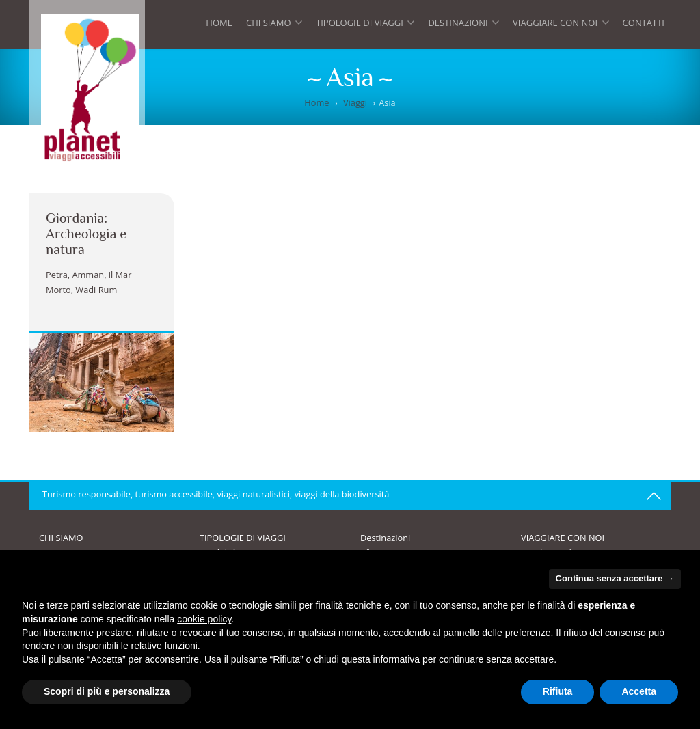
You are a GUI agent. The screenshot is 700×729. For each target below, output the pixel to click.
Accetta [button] (639, 691)
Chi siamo (274, 26)
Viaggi (355, 102)
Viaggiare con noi (561, 26)
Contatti (644, 23)
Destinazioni (463, 26)
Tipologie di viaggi (365, 26)
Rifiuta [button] (558, 691)
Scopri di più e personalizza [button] (107, 691)
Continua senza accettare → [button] (615, 578)
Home (219, 23)
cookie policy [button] (204, 619)
